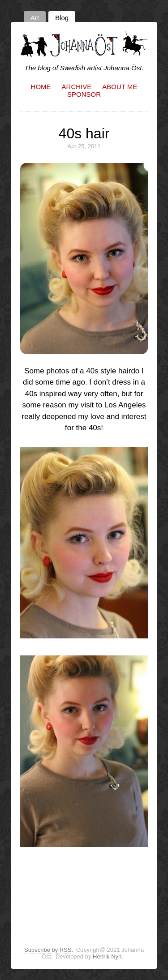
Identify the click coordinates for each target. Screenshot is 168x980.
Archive (77, 87)
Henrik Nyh (107, 956)
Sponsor (84, 94)
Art (35, 18)
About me (120, 87)
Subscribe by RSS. (49, 950)
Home (41, 87)
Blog (62, 18)
